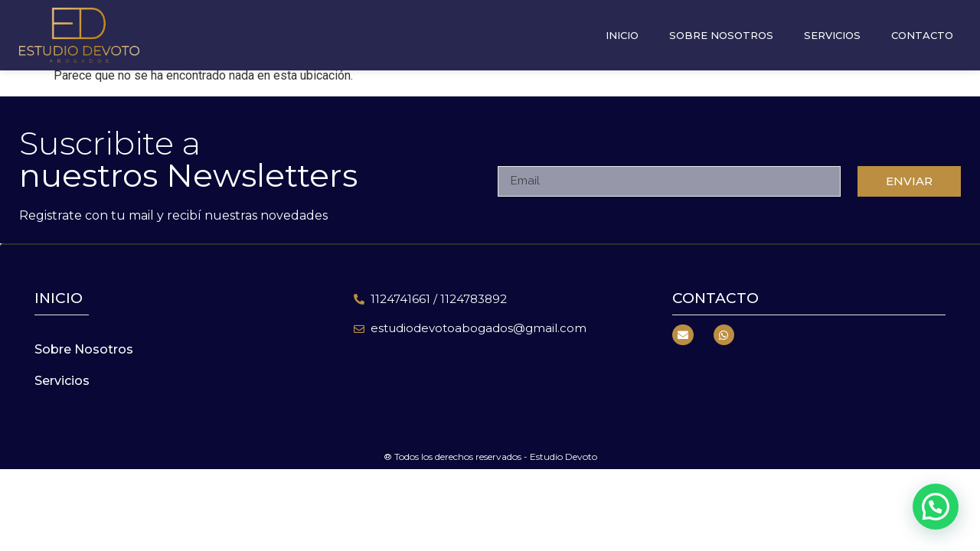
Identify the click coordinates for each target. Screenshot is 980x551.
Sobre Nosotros (721, 25)
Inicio (622, 25)
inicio (59, 298)
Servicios (832, 25)
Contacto (922, 25)
